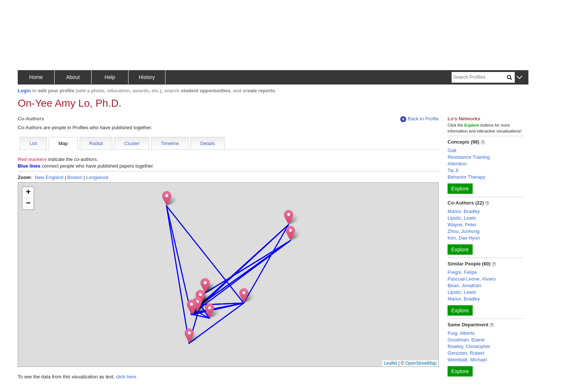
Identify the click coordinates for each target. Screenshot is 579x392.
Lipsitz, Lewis (462, 218)
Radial (96, 143)
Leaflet (390, 363)
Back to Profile (419, 119)
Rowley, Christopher (469, 346)
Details (208, 143)
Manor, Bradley (464, 211)
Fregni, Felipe (462, 272)
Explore (460, 189)
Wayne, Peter (462, 225)
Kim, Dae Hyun (464, 238)
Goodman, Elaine (466, 340)
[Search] (479, 77)
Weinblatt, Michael (467, 360)
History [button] (147, 77)
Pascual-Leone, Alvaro (472, 279)
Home (36, 77)
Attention (457, 164)
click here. (127, 377)
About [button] (73, 77)
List (33, 143)
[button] (519, 78)
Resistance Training (469, 157)
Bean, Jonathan (464, 286)
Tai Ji (453, 170)
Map (63, 143)
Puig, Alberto (461, 333)
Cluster (132, 143)
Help (110, 77)
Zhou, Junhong (464, 231)
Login (24, 91)
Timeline (170, 143)
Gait (452, 150)
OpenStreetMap (421, 363)
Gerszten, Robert (466, 353)
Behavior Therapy (466, 177)
